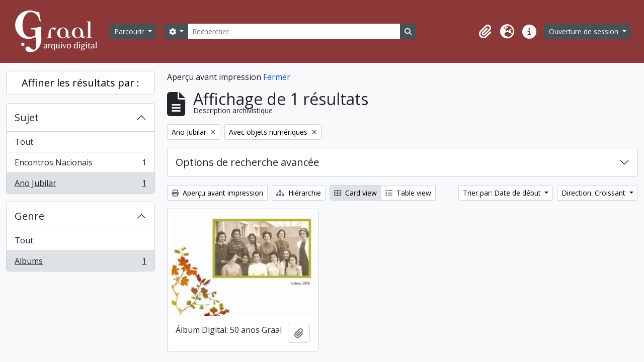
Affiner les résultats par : (80, 83)
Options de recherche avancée (247, 162)
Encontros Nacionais (80, 165)
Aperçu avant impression (217, 193)
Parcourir (130, 31)
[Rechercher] (294, 31)
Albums (80, 263)
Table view (408, 193)
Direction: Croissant (594, 193)
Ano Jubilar (80, 185)
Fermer (277, 77)
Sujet (27, 117)
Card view (355, 193)
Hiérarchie (299, 193)
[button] (485, 32)
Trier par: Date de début (503, 193)
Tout (24, 142)
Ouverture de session (585, 31)
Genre (29, 216)
